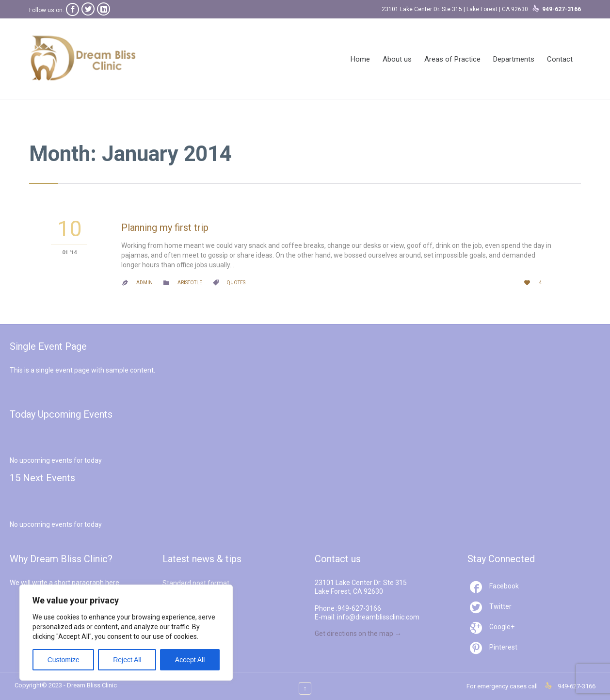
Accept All (190, 660)
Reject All (127, 660)
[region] (126, 633)
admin (144, 283)
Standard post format (196, 583)
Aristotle (190, 283)
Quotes (236, 283)
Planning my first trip (165, 228)
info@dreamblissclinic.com (378, 617)
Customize (64, 660)
